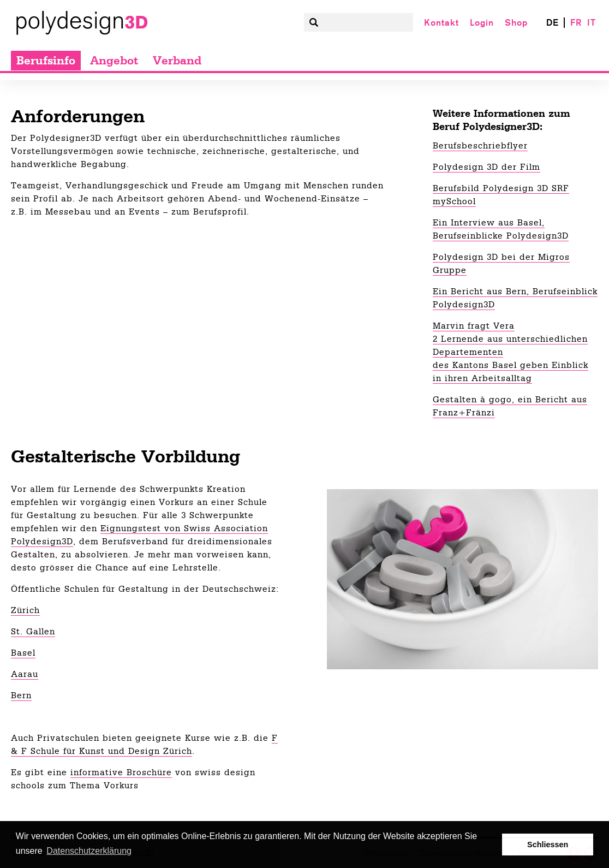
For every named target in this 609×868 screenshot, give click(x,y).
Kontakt (441, 23)
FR (576, 23)
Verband (177, 61)
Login (482, 23)
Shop (516, 23)
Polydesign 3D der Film (486, 167)
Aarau (25, 674)
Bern (21, 695)
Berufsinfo (46, 61)
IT (592, 23)
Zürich (25, 610)
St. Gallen (33, 632)
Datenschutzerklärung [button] (89, 851)
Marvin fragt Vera (474, 326)
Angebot (114, 61)
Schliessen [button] (548, 845)
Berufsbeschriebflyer (480, 146)
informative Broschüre (121, 772)
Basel (23, 653)
